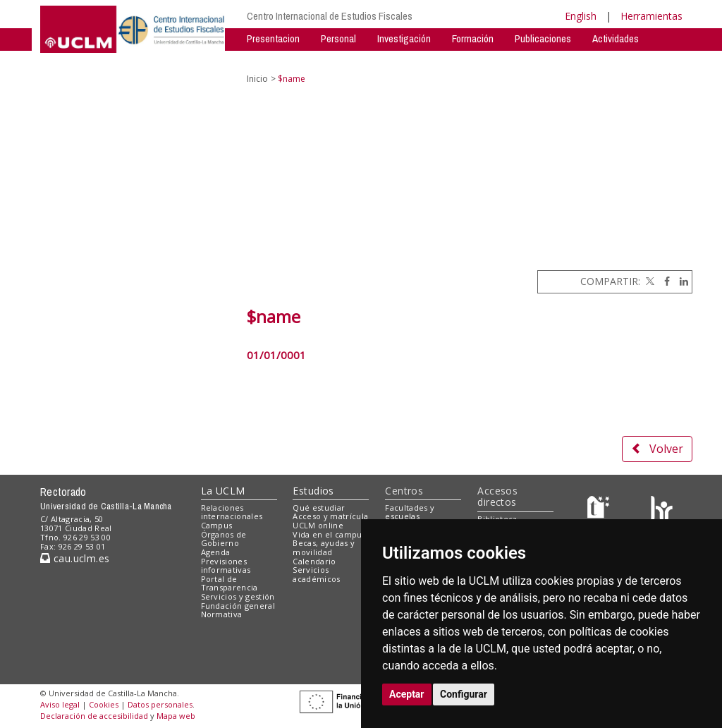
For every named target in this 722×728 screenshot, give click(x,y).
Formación (473, 38)
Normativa (222, 614)
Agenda (216, 552)
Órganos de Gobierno (224, 539)
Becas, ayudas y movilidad (324, 547)
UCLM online (318, 525)
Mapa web (176, 716)
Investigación (404, 38)
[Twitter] (649, 281)
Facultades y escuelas (410, 512)
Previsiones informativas (226, 566)
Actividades (616, 38)
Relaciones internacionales (232, 512)
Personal (338, 38)
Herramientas (651, 16)
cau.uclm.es (75, 558)
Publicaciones (543, 38)
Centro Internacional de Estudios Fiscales (330, 16)
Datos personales (160, 704)
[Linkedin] (680, 281)
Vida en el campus (329, 534)
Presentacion (273, 38)
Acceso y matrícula (330, 516)
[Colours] (662, 510)
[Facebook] (663, 281)
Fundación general (238, 606)
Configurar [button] (464, 694)
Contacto (319, 60)
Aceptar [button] (407, 694)
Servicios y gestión (238, 596)
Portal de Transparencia (230, 583)
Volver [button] (657, 449)
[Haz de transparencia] (600, 510)
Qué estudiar (319, 508)
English (581, 16)
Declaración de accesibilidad (94, 716)
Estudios (313, 491)
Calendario (314, 561)
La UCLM (223, 491)
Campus (217, 525)
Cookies (104, 704)
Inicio (257, 79)
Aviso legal (60, 704)
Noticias (263, 60)
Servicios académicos (316, 574)
